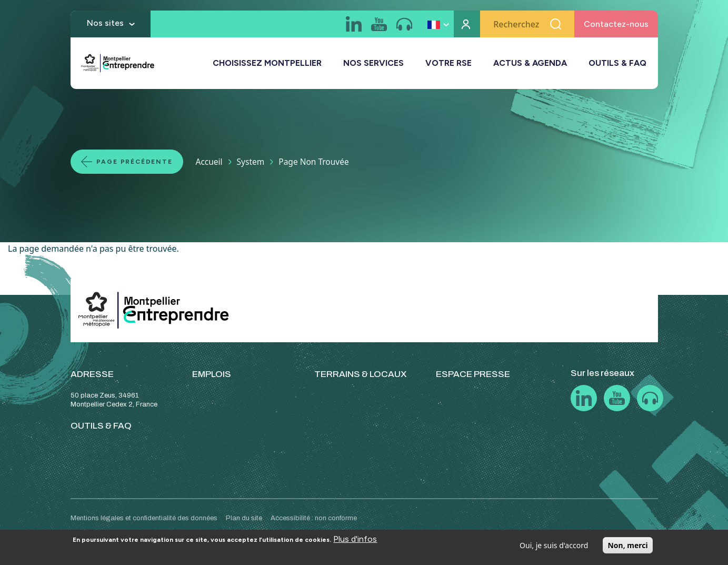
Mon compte (467, 24)
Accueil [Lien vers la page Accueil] (209, 162)
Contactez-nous (616, 24)
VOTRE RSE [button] (448, 63)
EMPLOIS (212, 374)
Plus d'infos (355, 539)
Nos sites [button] (105, 23)
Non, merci (627, 545)
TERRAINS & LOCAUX (361, 374)
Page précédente (134, 162)
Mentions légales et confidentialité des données (144, 518)
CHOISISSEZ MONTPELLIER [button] (267, 63)
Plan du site (244, 518)
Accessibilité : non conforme (314, 518)
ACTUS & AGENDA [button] (530, 63)
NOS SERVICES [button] (373, 63)
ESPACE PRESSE (473, 374)
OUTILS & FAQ (617, 63)
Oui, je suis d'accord (554, 545)
